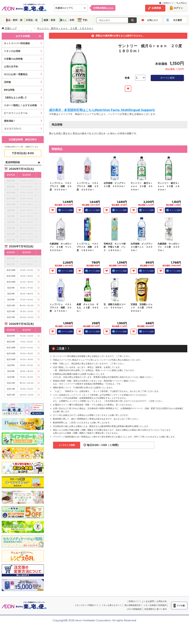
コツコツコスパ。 (13, 129)
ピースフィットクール (16, 113)
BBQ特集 (9, 90)
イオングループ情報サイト (87, 605)
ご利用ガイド (167, 3)
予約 (85, 20)
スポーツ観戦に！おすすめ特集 (20, 105)
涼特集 (7, 82)
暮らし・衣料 (67, 20)
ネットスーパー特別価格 (17, 43)
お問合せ (182, 3)
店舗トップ (9, 28)
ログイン (178, 8)
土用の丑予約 (11, 67)
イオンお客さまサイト (112, 605)
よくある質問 (148, 601)
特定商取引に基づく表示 (156, 609)
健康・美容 (49, 20)
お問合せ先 (162, 601)
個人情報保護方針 (133, 605)
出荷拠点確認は (103, 8)
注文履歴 (178, 20)
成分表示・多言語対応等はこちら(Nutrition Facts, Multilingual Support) (102, 110)
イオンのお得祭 (12, 51)
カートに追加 (167, 78)
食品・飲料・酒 (14, 20)
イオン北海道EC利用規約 (155, 605)
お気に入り (153, 20)
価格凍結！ (10, 121)
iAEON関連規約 (134, 609)
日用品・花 (32, 20)
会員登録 (156, 8)
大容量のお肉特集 (13, 59)
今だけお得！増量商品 (16, 74)
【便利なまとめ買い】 (16, 98)
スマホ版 (181, 605)
